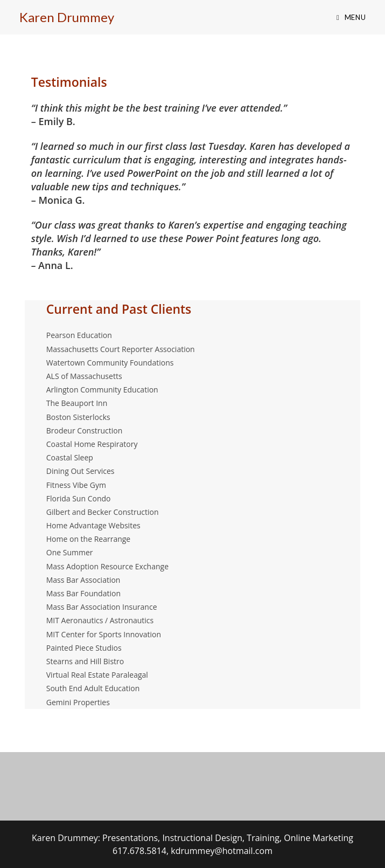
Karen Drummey (67, 17)
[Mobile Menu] (351, 17)
